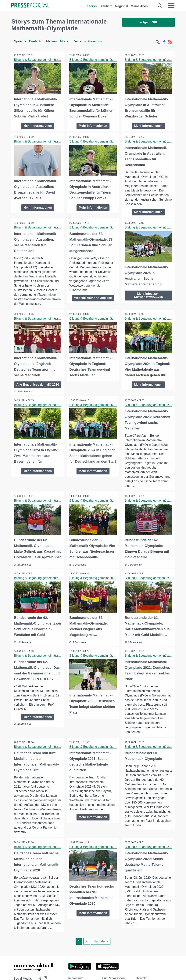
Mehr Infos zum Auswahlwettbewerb (148, 295)
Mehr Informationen (38, 126)
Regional (122, 6)
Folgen (148, 23)
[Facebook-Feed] (164, 42)
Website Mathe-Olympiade (93, 298)
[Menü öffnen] (171, 6)
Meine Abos (139, 6)
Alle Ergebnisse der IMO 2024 (38, 386)
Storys (92, 6)
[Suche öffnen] (160, 6)
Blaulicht (106, 6)
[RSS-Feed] (170, 42)
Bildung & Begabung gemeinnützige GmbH (43, 60)
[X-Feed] (158, 42)
